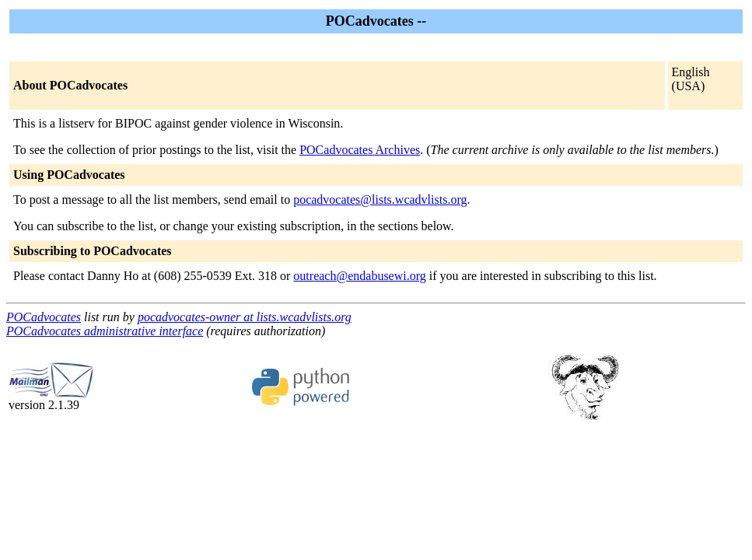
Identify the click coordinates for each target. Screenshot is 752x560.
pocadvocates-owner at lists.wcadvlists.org (245, 317)
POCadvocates (44, 317)
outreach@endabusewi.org (359, 276)
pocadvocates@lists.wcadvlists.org (380, 199)
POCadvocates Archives (360, 150)
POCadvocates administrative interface (105, 331)
